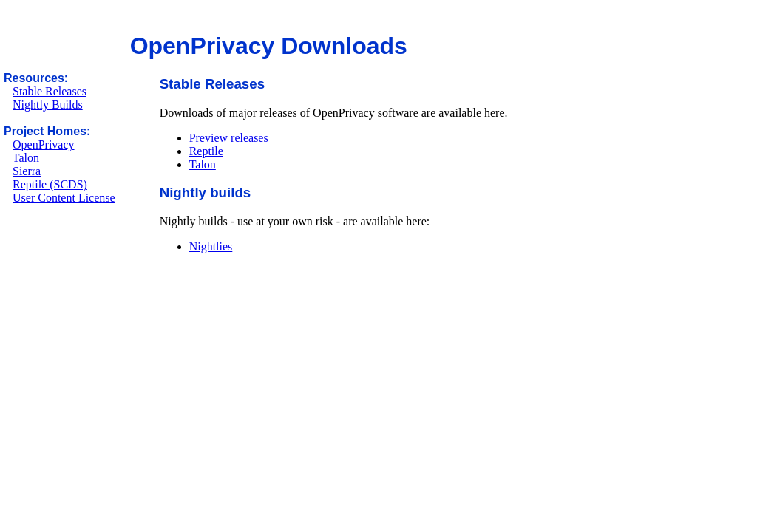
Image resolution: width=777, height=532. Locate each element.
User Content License (64, 198)
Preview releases (229, 138)
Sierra (27, 171)
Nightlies (211, 246)
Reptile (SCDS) (50, 184)
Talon (26, 158)
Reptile (206, 151)
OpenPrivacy (44, 144)
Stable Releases (50, 91)
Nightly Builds (48, 105)
